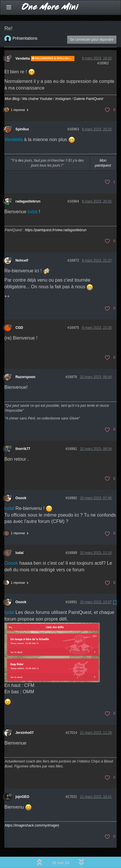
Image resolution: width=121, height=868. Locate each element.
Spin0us (22, 114)
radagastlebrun (28, 186)
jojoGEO (22, 782)
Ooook (21, 483)
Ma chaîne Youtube (37, 84)
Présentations (25, 23)
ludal (33, 197)
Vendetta (23, 43)
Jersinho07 (25, 718)
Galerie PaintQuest (88, 84)
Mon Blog (12, 84)
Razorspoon (25, 362)
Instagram (63, 84)
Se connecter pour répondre (92, 25)
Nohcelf (22, 245)
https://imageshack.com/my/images (32, 810)
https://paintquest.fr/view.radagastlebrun (56, 215)
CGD (19, 313)
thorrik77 (23, 434)
